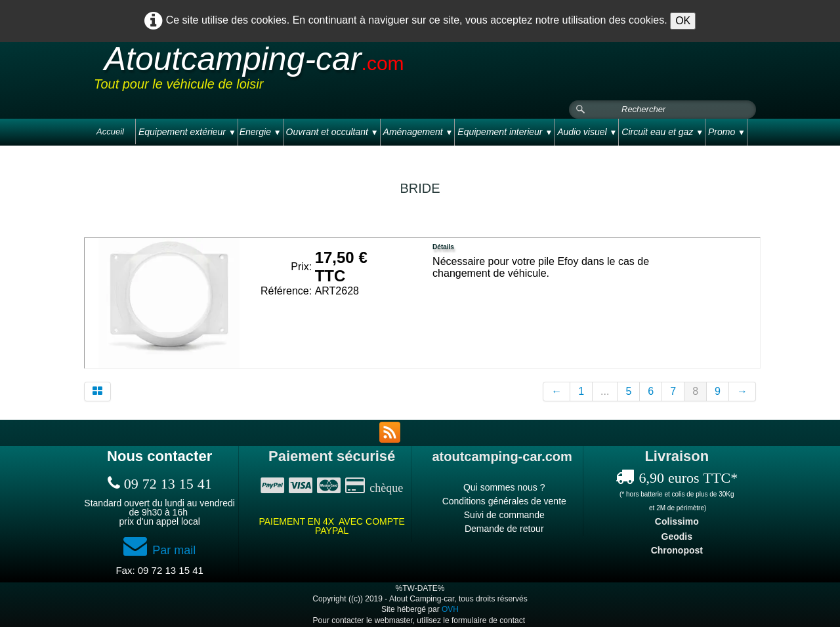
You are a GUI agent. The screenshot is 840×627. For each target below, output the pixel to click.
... (605, 391)
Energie (261, 132)
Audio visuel (587, 132)
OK (683, 21)
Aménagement (418, 132)
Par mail (159, 550)
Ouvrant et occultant (332, 132)
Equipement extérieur (187, 132)
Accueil (110, 131)
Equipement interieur (505, 132)
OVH (450, 609)
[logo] (343, 71)
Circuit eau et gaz (662, 132)
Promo (727, 132)
